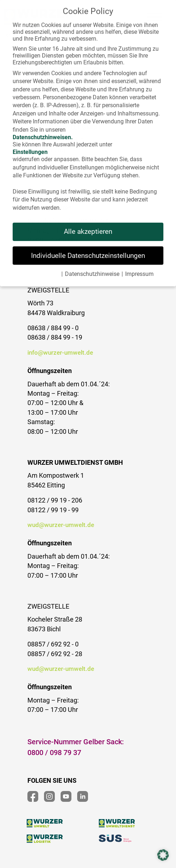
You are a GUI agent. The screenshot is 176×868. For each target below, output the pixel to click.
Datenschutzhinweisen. (43, 130)
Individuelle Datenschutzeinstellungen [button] (88, 249)
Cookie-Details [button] (41, 267)
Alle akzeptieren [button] (88, 225)
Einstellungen (30, 146)
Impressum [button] (139, 267)
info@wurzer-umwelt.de (60, 353)
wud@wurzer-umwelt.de (61, 525)
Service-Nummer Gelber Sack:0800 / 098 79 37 (76, 747)
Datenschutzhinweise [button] (92, 267)
